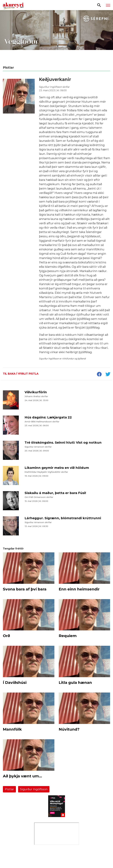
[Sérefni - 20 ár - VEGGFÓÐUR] (56, 36)
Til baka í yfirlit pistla (21, 374)
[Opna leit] (99, 5)
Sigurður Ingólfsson (34, 789)
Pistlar (9, 789)
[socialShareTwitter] (108, 375)
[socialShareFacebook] (99, 375)
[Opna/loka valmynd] (108, 5)
